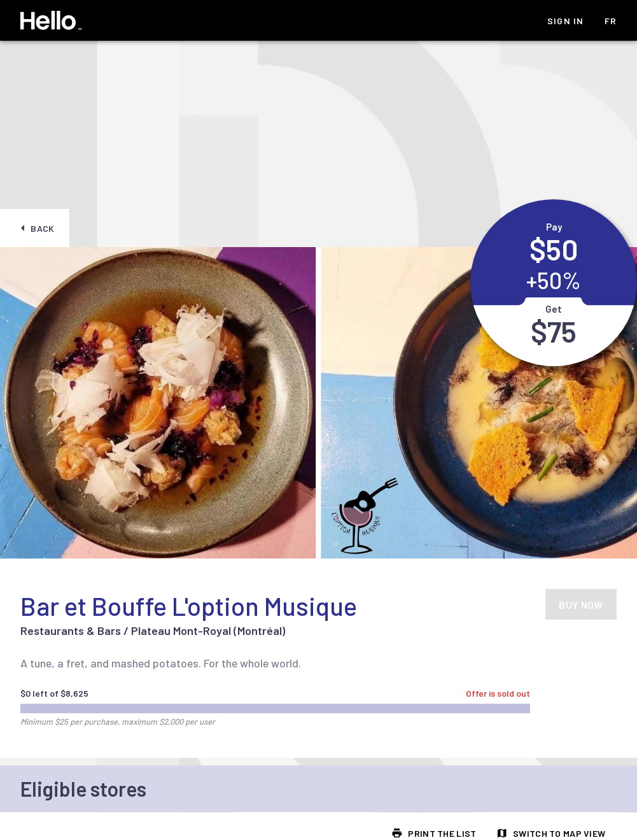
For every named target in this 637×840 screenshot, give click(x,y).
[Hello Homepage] (51, 20)
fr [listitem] (611, 21)
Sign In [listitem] (566, 21)
